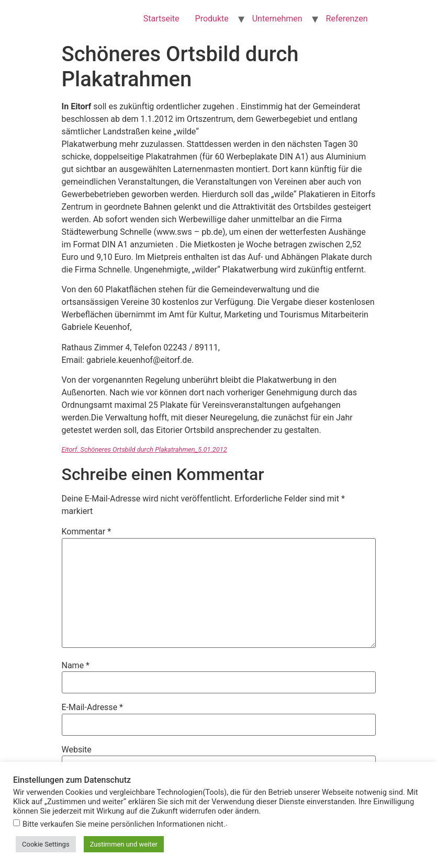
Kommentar (87, 532)
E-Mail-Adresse (92, 707)
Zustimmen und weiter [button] (124, 844)
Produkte (212, 19)
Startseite (161, 19)
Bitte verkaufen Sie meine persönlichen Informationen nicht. (124, 824)
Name (76, 666)
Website (77, 750)
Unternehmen (277, 19)
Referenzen (347, 19)
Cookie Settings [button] (46, 844)
